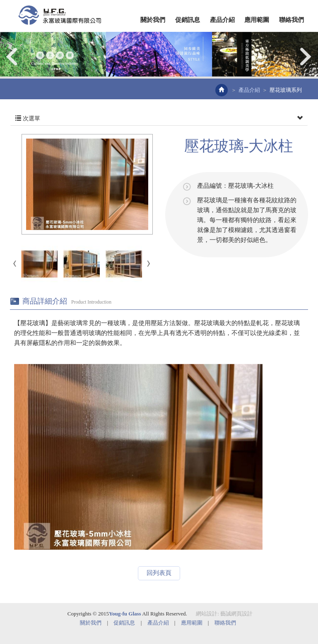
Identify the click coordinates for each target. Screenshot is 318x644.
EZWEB (60, 15)
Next (306, 56)
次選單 (159, 119)
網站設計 (207, 614)
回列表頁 (159, 573)
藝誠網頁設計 (236, 614)
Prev (12, 56)
